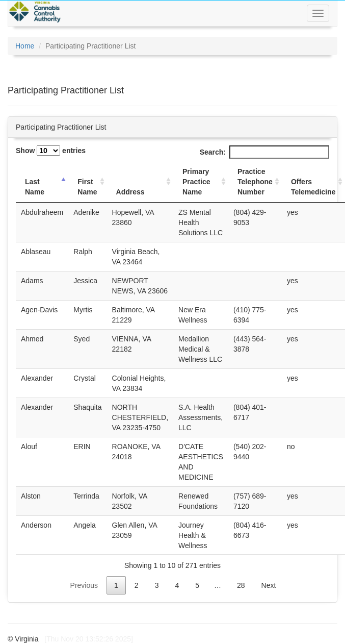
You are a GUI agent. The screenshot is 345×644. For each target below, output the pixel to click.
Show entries (51, 151)
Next (269, 585)
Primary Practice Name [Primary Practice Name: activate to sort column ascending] (196, 182)
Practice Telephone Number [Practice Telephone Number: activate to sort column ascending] (255, 182)
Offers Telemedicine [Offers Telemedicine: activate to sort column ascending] (313, 187)
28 (241, 585)
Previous (84, 585)
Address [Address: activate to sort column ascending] (130, 192)
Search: (264, 152)
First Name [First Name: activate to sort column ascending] (87, 187)
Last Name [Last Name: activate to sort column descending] (35, 187)
